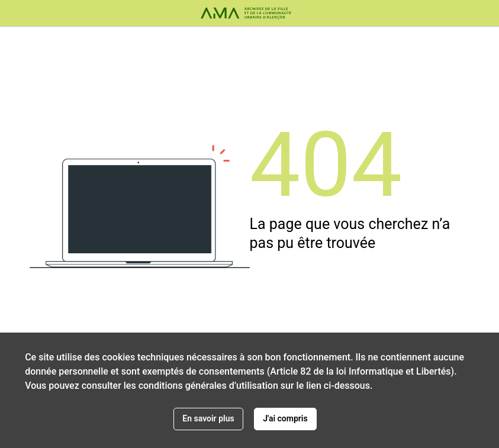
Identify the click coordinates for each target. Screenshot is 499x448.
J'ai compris (285, 418)
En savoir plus (208, 418)
